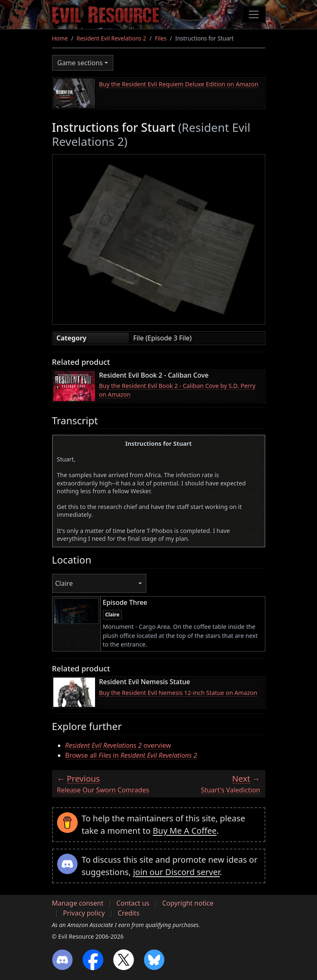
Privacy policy (84, 913)
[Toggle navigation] (254, 14)
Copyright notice (188, 903)
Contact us (133, 903)
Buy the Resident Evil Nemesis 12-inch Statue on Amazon (178, 693)
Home (60, 38)
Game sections (80, 63)
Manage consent (78, 903)
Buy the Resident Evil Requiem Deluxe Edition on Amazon (179, 84)
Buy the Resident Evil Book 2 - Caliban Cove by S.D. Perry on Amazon (178, 390)
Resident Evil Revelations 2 (111, 38)
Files (161, 38)
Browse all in (131, 755)
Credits (129, 913)
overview (118, 745)
